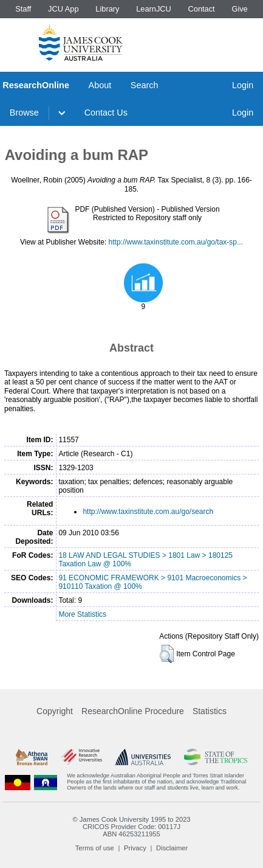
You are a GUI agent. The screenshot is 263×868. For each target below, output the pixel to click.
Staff (23, 9)
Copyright (55, 711)
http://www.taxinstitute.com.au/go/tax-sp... (176, 242)
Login (243, 85)
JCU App (63, 9)
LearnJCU (154, 9)
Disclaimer (172, 848)
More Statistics (82, 614)
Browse (24, 113)
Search (145, 85)
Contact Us (106, 113)
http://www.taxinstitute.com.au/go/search (148, 512)
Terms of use (95, 848)
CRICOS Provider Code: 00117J (131, 827)
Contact (202, 9)
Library (107, 9)
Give (239, 9)
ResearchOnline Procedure (133, 711)
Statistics (210, 711)
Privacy (135, 848)
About (100, 85)
